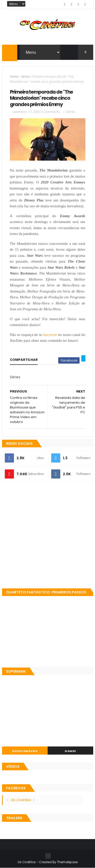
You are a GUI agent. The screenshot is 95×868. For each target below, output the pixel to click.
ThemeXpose (67, 862)
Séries (26, 76)
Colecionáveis (25, 751)
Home (14, 76)
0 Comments (51, 112)
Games (70, 751)
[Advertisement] (48, 535)
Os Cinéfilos (21, 800)
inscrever (50, 335)
